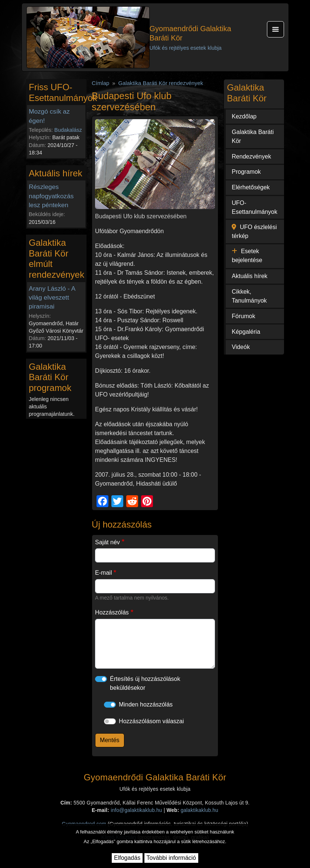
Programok (246, 172)
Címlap (100, 83)
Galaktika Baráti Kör (253, 136)
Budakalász (68, 130)
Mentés (110, 740)
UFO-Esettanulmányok (254, 207)
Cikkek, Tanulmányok (249, 296)
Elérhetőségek (251, 187)
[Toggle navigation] (275, 29)
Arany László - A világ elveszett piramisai (52, 297)
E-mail (103, 573)
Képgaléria (246, 332)
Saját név (107, 542)
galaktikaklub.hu (199, 810)
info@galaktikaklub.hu (136, 810)
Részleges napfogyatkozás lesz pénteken (51, 196)
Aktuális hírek (249, 276)
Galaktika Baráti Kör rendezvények (161, 83)
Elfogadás (127, 858)
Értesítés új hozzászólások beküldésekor (145, 683)
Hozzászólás (112, 612)
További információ (171, 858)
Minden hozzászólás (146, 704)
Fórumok (243, 316)
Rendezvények (251, 156)
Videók (241, 347)
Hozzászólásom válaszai (151, 721)
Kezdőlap (244, 116)
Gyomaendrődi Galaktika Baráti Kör (190, 33)
